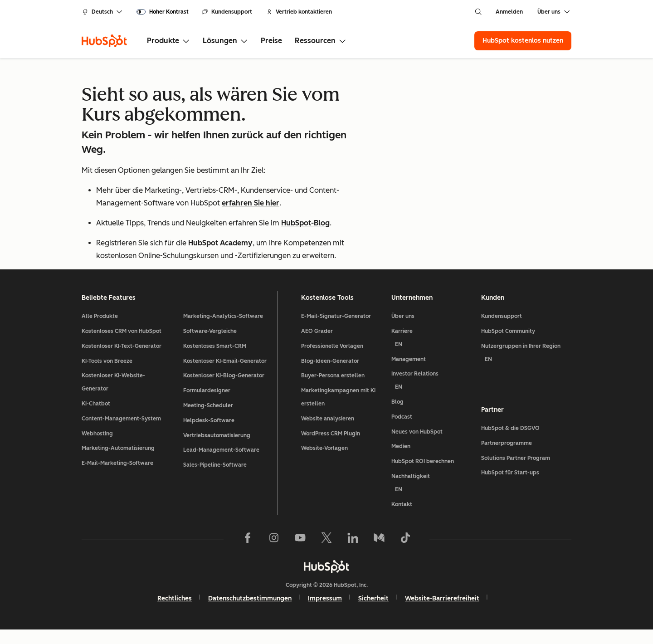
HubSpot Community (508, 346)
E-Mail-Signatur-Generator (336, 331)
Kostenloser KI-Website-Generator (113, 397)
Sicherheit (373, 613)
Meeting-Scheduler (208, 420)
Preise (271, 41)
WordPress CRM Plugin (331, 448)
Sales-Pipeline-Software (215, 479)
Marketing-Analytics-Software (223, 331)
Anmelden (509, 12)
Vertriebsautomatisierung (217, 450)
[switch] (163, 12)
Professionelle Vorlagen (332, 361)
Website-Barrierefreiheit (442, 613)
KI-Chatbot (96, 418)
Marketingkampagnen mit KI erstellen (338, 412)
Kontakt (402, 518)
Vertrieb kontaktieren (299, 12)
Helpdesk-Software (209, 435)
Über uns (403, 331)
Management (409, 374)
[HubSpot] (104, 41)
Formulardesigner (207, 405)
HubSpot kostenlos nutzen (523, 41)
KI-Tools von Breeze (107, 376)
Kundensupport (227, 12)
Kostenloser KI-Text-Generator (122, 361)
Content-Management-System (121, 433)
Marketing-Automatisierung (118, 463)
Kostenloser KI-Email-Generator (225, 376)
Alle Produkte (100, 331)
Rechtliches (175, 613)
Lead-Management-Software (221, 464)
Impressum (325, 613)
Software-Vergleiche (210, 346)
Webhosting (97, 448)
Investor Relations (433, 397)
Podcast (402, 431)
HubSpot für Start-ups (510, 487)
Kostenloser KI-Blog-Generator (224, 390)
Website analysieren (328, 433)
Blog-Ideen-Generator (330, 376)
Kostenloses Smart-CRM (215, 361)
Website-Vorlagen (324, 463)
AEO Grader (317, 346)
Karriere (433, 354)
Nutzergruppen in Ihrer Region (526, 369)
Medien (401, 461)
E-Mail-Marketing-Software (117, 478)
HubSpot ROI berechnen (423, 476)
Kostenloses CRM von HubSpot (122, 346)
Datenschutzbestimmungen (250, 613)
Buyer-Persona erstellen (333, 390)
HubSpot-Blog (305, 223)
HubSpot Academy (220, 243)
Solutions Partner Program (516, 473)
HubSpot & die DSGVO (510, 443)
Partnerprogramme (507, 458)
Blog (397, 416)
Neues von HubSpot (417, 446)
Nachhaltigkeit (433, 499)
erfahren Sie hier (251, 203)
